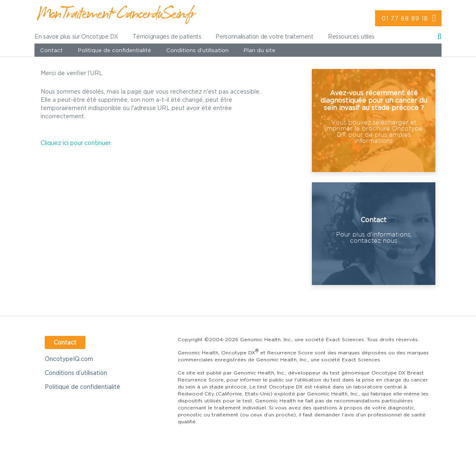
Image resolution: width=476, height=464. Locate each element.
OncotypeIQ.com (69, 359)
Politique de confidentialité (114, 50)
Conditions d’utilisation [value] (197, 50)
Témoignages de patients (167, 36)
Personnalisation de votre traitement (264, 36)
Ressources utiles (351, 36)
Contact (51, 50)
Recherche (439, 38)
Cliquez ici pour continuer (76, 143)
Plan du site (260, 50)
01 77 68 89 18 (405, 18)
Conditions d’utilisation (76, 373)
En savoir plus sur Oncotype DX (76, 36)
